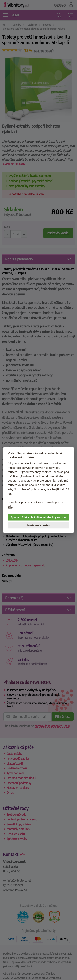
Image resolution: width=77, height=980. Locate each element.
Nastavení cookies (39, 525)
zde (10, 489)
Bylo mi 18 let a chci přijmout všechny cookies (38, 517)
